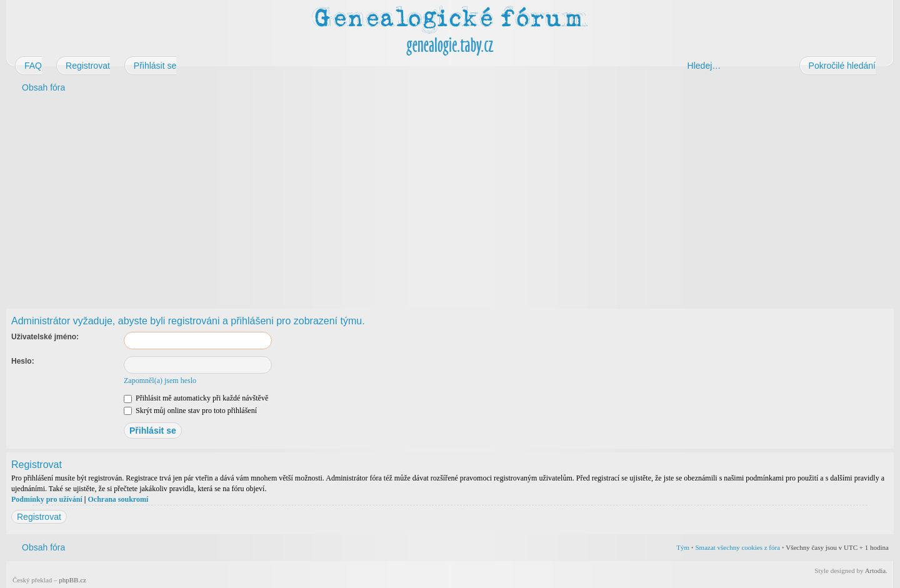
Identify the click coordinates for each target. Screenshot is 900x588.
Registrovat (39, 517)
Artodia (876, 571)
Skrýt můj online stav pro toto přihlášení (190, 411)
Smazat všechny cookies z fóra (737, 547)
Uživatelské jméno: (45, 337)
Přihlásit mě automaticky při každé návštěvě (196, 398)
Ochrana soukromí (118, 499)
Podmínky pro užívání (47, 499)
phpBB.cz (72, 580)
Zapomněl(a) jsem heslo (160, 381)
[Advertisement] (382, 199)
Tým (683, 547)
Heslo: (23, 361)
